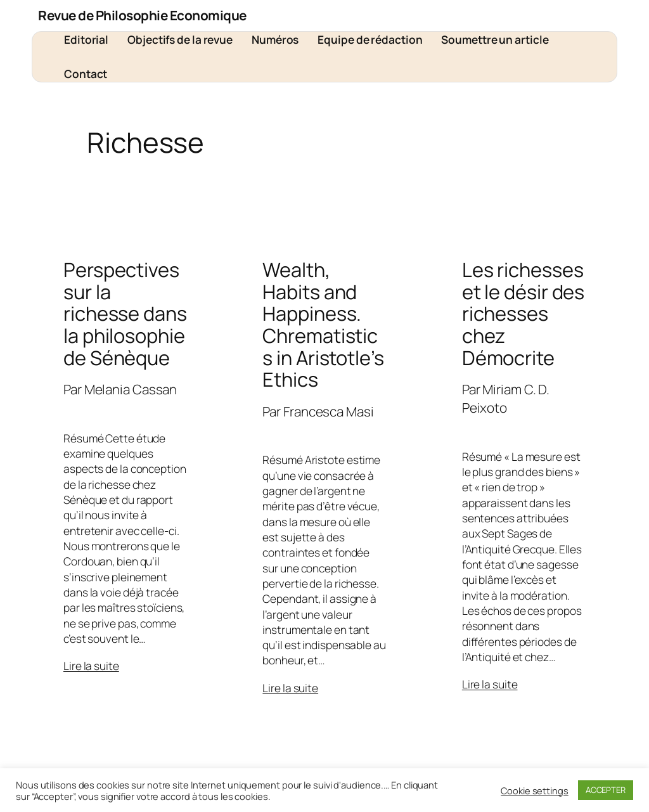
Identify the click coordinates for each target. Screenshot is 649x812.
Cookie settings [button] (535, 790)
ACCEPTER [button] (606, 790)
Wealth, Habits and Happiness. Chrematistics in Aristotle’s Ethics (323, 325)
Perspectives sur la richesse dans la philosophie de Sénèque (125, 313)
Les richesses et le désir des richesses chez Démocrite (524, 313)
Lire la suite (91, 666)
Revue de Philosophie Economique (142, 15)
